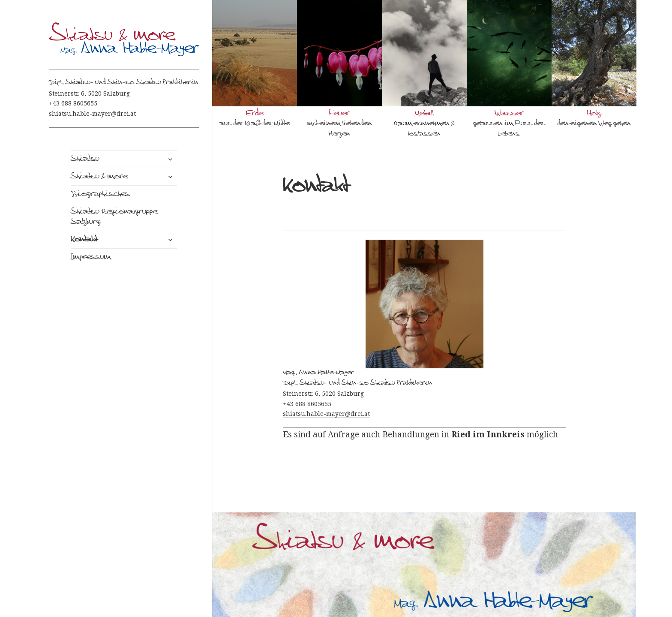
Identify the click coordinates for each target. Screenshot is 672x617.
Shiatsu (85, 159)
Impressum (91, 257)
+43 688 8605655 (73, 103)
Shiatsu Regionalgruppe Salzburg (114, 217)
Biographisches (100, 194)
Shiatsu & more (99, 177)
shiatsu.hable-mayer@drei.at (92, 113)
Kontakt (84, 240)
